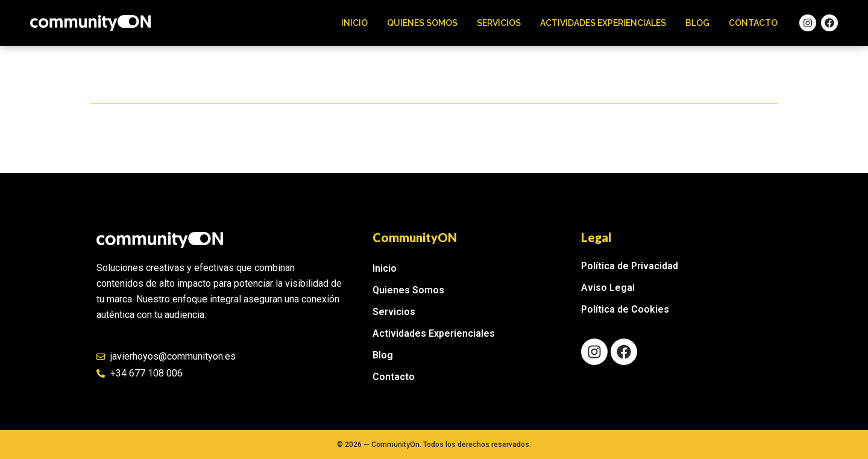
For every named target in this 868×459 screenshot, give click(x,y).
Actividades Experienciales (603, 23)
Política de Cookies (625, 309)
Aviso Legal (608, 288)
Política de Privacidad (630, 266)
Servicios (499, 23)
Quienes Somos (422, 23)
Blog (697, 23)
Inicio (354, 23)
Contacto (753, 23)
